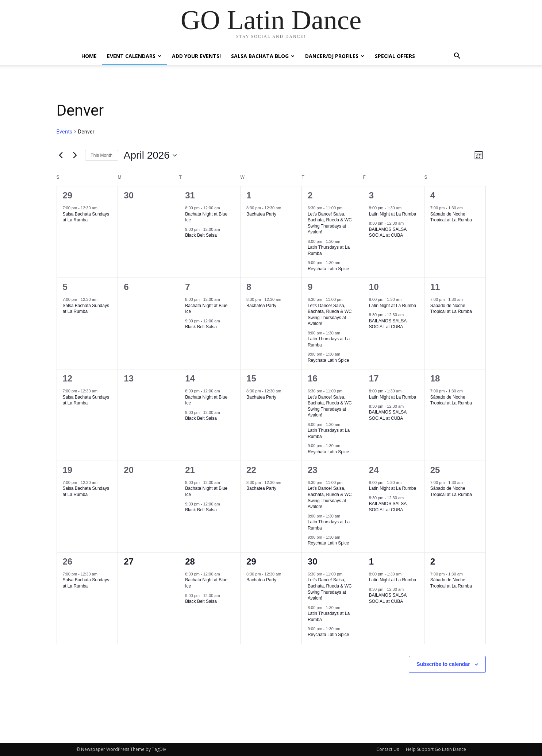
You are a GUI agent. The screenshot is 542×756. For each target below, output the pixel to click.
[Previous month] (61, 155)
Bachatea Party (261, 214)
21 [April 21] (190, 470)
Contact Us (388, 749)
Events (64, 132)
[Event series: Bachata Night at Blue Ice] (224, 208)
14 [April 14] (190, 378)
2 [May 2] (433, 561)
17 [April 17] (374, 378)
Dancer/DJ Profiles (335, 56)
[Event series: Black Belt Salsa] (224, 229)
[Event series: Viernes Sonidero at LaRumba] (405, 208)
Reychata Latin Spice (328, 269)
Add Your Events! (196, 56)
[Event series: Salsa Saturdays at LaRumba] (466, 208)
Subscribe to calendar (443, 664)
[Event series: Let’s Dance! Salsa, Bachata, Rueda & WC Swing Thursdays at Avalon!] (346, 208)
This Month (102, 155)
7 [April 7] (187, 287)
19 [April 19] (68, 470)
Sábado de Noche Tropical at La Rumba (451, 217)
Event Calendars (134, 56)
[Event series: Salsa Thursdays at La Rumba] (344, 241)
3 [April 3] (371, 195)
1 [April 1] (249, 195)
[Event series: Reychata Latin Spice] (344, 263)
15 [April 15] (251, 378)
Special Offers (395, 56)
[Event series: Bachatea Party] (285, 208)
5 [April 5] (65, 287)
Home (89, 56)
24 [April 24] (374, 470)
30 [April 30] (313, 561)
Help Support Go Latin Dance (436, 749)
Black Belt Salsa (201, 235)
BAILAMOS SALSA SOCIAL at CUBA (388, 232)
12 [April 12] (68, 378)
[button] (457, 57)
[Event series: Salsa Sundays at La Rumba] (101, 208)
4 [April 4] (433, 195)
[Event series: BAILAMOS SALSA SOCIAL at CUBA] (407, 223)
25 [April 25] (435, 470)
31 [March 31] (190, 195)
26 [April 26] (68, 561)
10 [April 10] (374, 287)
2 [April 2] (310, 195)
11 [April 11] (435, 287)
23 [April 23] (313, 470)
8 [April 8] (249, 287)
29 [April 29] (251, 561)
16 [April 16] (313, 378)
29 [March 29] (68, 195)
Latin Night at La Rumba (393, 214)
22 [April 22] (251, 470)
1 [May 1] (371, 561)
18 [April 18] (435, 378)
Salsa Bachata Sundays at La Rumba (86, 217)
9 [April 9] (310, 287)
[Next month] (75, 155)
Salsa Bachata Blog (263, 56)
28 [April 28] (190, 561)
